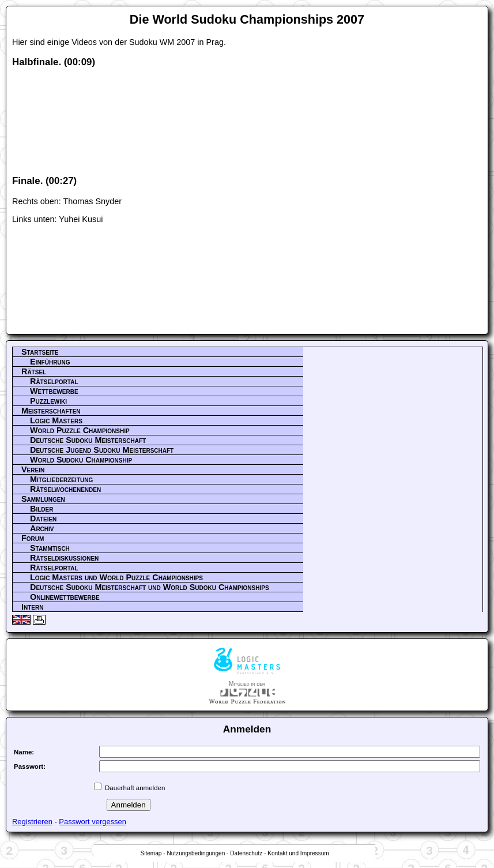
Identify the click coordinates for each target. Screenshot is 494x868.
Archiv (42, 528)
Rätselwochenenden (65, 489)
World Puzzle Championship (80, 430)
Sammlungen (43, 499)
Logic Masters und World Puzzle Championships (116, 577)
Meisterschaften (51, 411)
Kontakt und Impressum (298, 853)
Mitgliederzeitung (61, 479)
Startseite (40, 352)
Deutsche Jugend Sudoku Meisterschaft (102, 450)
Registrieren (32, 822)
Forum (33, 538)
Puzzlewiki (48, 401)
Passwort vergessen (93, 822)
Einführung (50, 362)
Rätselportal (54, 381)
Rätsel (34, 371)
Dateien (43, 518)
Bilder (42, 509)
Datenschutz (246, 853)
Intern (32, 607)
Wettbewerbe (54, 391)
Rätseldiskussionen (64, 558)
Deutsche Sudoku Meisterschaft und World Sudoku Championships (150, 587)
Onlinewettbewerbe (65, 597)
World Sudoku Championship (81, 460)
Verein (33, 469)
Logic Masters (56, 420)
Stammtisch (50, 548)
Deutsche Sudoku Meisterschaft (88, 440)
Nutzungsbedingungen (196, 853)
